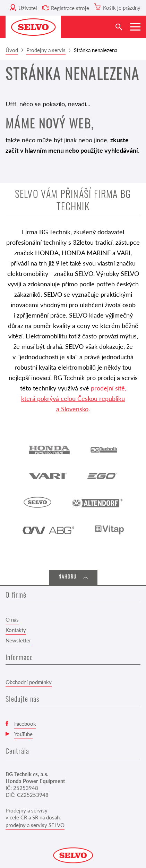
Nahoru (68, 577)
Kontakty (16, 630)
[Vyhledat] (119, 27)
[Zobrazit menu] (135, 27)
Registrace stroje (70, 8)
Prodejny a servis (46, 50)
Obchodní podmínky (29, 682)
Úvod (12, 50)
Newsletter (18, 640)
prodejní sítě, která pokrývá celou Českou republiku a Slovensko (74, 398)
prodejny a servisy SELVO (35, 825)
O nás (12, 619)
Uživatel (28, 8)
